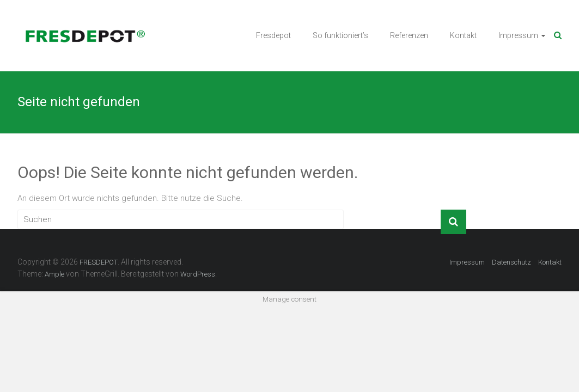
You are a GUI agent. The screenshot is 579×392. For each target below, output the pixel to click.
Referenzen (409, 35)
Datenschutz (511, 262)
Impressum (518, 35)
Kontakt (463, 35)
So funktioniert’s (340, 35)
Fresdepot (273, 35)
